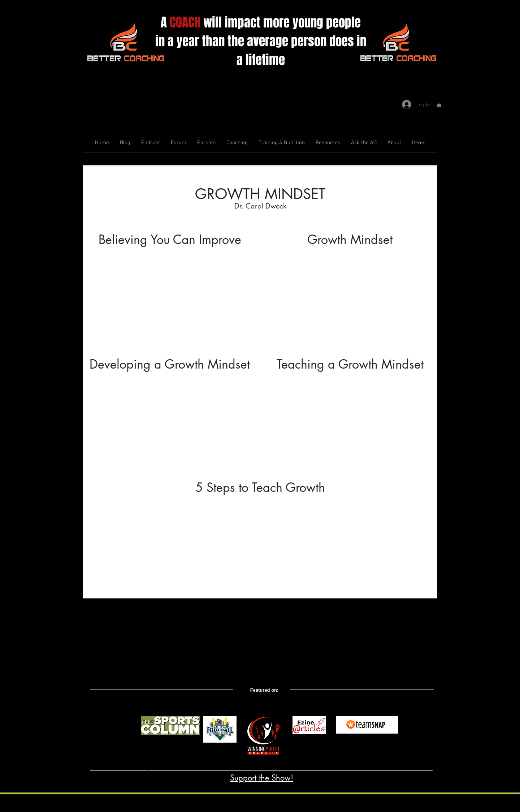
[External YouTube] (170, 300)
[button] (439, 104)
